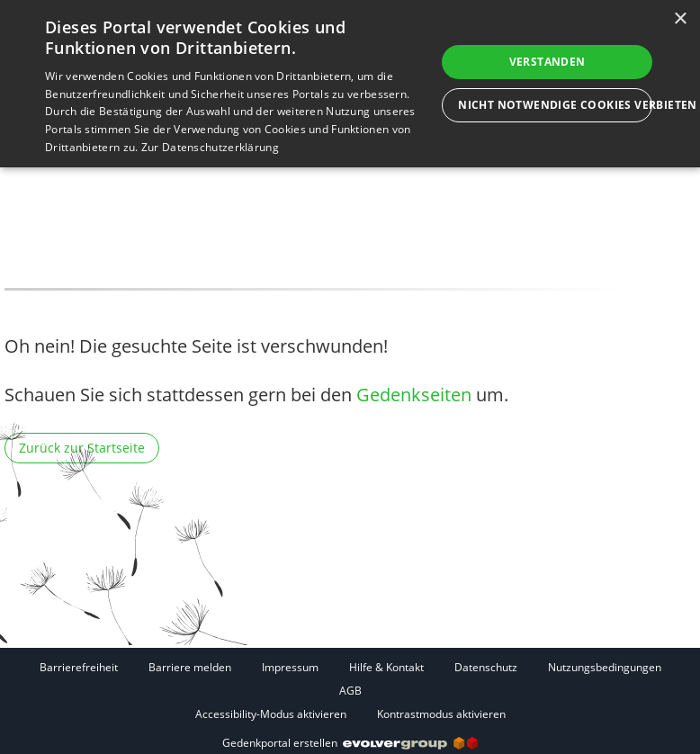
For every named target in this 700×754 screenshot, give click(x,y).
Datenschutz (486, 667)
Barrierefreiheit (79, 667)
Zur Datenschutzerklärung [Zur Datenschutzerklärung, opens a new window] (210, 147)
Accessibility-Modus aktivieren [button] (271, 714)
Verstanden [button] (547, 62)
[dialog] (350, 84)
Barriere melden (190, 667)
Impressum (290, 667)
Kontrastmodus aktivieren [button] (441, 714)
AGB (350, 691)
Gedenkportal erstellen (350, 743)
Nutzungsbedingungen (605, 667)
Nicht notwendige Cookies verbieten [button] (555, 105)
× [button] (680, 19)
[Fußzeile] (350, 690)
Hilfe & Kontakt (386, 667)
